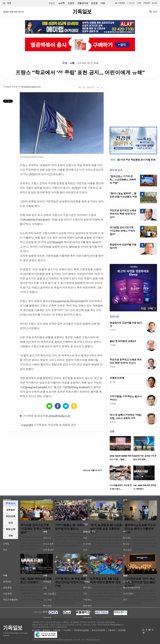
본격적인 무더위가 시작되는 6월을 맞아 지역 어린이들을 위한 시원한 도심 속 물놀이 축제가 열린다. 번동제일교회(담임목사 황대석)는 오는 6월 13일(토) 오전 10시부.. (106, 593)
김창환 (113, 404)
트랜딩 (52, 3)
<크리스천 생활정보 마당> (92, 470)
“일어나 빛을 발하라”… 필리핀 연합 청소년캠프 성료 (123, 195)
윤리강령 (122, 630)
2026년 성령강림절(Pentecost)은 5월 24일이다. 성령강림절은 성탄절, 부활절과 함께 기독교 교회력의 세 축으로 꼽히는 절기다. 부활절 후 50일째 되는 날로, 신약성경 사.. (71, 540)
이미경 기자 (17, 87)
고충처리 (111, 630)
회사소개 (36, 630)
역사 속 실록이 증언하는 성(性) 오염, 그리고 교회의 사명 (125, 417)
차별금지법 (83, 3)
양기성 (113, 382)
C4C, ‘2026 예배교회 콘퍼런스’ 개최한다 (36, 581)
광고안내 (46, 630)
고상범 (113, 345)
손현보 (71, 3)
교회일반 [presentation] (11, 510)
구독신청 (147, 3)
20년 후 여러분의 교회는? (123, 341)
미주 (139, 3)
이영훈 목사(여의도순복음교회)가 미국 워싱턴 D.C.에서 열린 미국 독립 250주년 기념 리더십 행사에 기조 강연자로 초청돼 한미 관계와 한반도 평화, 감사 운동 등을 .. (71, 597)
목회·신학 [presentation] (10, 529)
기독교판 (121, 3)
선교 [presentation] (11, 523)
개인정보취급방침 (81, 630)
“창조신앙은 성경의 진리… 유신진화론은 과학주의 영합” (123, 180)
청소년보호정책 (98, 630)
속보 (113, 160)
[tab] (11, 510)
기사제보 (67, 630)
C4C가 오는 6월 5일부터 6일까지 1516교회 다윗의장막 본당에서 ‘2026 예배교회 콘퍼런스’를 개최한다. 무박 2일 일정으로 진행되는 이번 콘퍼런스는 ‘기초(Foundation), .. (36, 593)
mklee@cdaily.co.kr (31, 87)
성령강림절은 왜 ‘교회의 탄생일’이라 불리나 (70, 527)
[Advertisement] (133, 104)
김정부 (113, 330)
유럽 (72, 63)
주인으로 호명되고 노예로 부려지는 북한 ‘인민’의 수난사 (123, 214)
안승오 (113, 367)
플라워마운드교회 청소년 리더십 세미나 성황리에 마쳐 (140, 529)
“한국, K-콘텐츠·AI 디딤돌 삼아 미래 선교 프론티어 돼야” (106, 529)
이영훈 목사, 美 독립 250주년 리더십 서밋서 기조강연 (70, 582)
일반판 (132, 3)
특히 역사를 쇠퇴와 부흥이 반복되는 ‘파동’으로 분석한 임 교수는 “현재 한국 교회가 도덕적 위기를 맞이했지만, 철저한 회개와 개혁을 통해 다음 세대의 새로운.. (106, 543)
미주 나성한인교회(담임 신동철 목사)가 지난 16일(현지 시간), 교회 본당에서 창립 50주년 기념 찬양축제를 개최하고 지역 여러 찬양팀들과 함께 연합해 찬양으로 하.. (141, 597)
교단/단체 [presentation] (10, 516)
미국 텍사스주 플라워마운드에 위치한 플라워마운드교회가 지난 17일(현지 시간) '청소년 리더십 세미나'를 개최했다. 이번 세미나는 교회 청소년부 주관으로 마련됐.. (141, 543)
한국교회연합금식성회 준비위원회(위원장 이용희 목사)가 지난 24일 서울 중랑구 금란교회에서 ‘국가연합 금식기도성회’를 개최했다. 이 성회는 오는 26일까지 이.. (36, 543)
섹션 (7, 3)
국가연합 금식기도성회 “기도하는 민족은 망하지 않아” (122, 231)
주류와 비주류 (117, 378)
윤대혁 (61, 3)
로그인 (154, 3)
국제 (65, 63)
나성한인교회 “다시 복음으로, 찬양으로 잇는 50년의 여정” (140, 582)
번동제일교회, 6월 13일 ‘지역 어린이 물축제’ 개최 (105, 581)
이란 (103, 3)
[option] (122, 449)
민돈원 (113, 422)
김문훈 (94, 3)
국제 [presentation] (11, 536)
